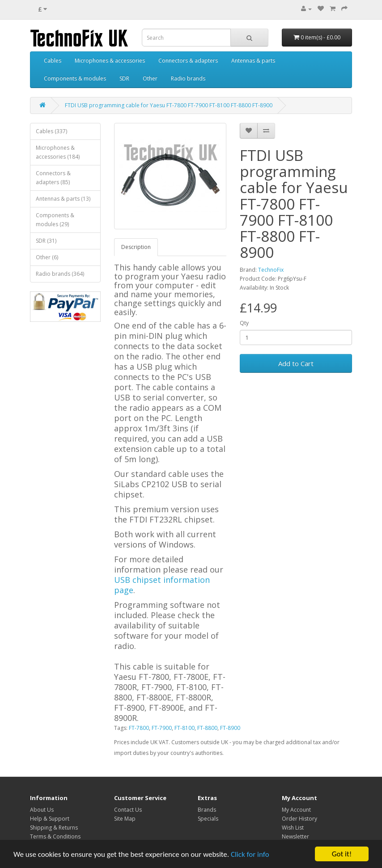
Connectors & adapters (188, 61)
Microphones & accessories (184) (58, 152)
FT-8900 (230, 728)
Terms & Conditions (55, 836)
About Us (42, 810)
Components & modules (75, 78)
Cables (53, 61)
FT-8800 (207, 728)
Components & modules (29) (55, 220)
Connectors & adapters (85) (53, 178)
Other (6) (47, 257)
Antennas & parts (253, 61)
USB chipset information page (162, 585)
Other (150, 78)
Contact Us (128, 810)
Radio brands (188, 78)
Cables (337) (51, 131)
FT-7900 (162, 728)
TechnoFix (271, 270)
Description (136, 247)
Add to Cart (296, 363)
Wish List (293, 828)
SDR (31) (46, 241)
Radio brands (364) (60, 274)
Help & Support (50, 819)
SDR (124, 78)
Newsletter (295, 836)
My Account (296, 810)
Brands (207, 810)
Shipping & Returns (54, 828)
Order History (299, 819)
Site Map (125, 819)
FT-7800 (139, 728)
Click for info (250, 854)
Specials (208, 819)
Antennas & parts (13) (63, 199)
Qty (244, 323)
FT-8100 (185, 728)
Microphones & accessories (110, 61)
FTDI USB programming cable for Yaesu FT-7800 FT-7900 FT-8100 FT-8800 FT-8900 (169, 105)
